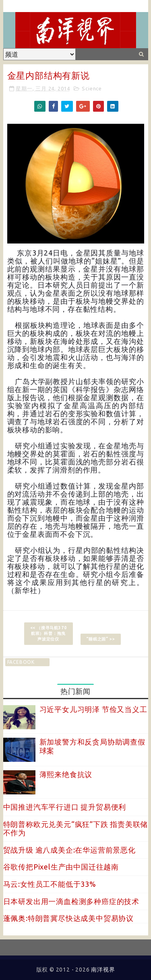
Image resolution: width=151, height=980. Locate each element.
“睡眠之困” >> (100, 639)
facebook (21, 662)
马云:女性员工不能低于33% (50, 884)
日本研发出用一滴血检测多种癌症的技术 (71, 901)
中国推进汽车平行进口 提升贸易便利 (65, 807)
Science (92, 88)
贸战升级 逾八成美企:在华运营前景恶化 (69, 850)
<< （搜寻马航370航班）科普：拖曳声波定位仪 (49, 633)
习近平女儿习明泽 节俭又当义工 (93, 709)
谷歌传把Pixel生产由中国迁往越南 (61, 867)
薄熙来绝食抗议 (66, 774)
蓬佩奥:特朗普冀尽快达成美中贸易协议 (68, 918)
